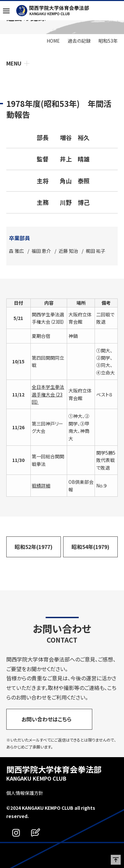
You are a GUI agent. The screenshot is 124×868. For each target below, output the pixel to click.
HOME (53, 41)
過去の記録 (79, 41)
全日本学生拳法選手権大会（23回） (48, 394)
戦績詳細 (41, 485)
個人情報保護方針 (25, 793)
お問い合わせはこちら (46, 719)
